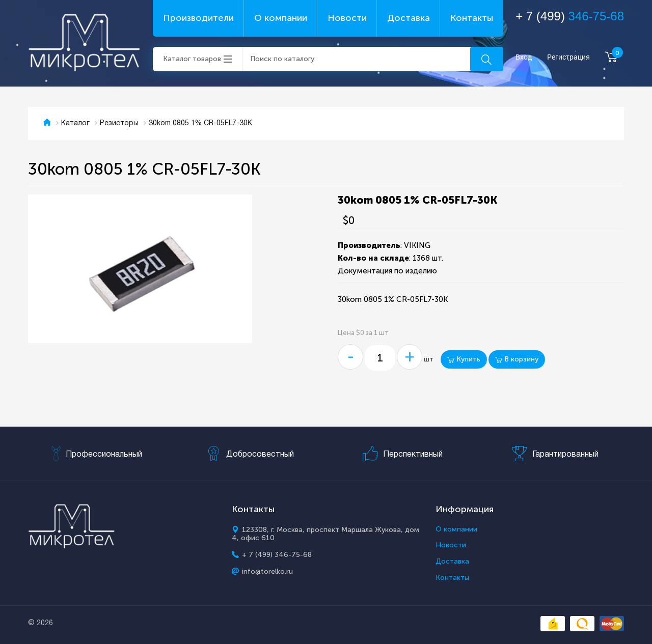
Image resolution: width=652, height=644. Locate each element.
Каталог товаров (192, 59)
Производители (198, 18)
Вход (524, 57)
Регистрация (568, 57)
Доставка (409, 18)
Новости (347, 18)
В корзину (517, 359)
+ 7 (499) (570, 16)
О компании (281, 18)
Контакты (472, 18)
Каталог (75, 123)
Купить (464, 359)
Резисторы (119, 123)
